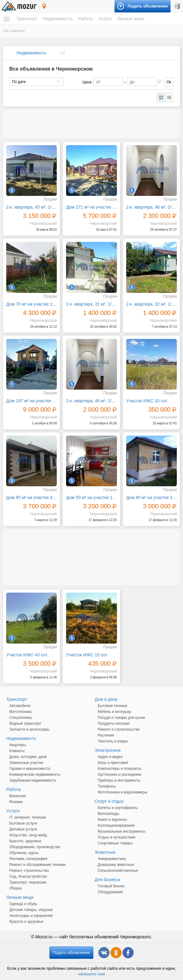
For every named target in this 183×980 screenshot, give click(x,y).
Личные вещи (131, 19)
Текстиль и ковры (113, 741)
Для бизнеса (107, 880)
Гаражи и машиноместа (30, 769)
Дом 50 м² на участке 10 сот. (91, 497)
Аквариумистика (112, 859)
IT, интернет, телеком (27, 817)
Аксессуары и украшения (31, 916)
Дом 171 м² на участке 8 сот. (91, 207)
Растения (106, 735)
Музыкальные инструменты (122, 831)
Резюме (16, 802)
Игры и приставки (113, 763)
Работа (85, 19)
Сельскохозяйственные (118, 871)
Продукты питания (114, 723)
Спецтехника (20, 718)
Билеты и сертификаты (118, 808)
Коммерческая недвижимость (35, 774)
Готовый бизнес (111, 886)
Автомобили (20, 706)
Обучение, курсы (24, 853)
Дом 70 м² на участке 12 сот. (31, 304)
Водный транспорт (25, 723)
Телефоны (107, 786)
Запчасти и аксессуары (29, 729)
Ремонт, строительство (29, 871)
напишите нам (91, 974)
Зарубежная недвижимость (33, 780)
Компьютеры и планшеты (120, 769)
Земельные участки (26, 763)
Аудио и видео (110, 757)
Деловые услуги (23, 829)
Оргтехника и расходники (120, 774)
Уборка (16, 888)
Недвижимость (58, 19)
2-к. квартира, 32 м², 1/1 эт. (152, 304)
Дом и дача (106, 699)
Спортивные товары (115, 843)
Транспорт (27, 19)
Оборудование (110, 892)
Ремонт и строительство (119, 729)
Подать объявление (71, 952)
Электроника (108, 750)
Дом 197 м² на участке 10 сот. (31, 401)
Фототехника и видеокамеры (123, 792)
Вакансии (18, 796)
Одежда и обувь (23, 904)
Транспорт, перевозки (28, 882)
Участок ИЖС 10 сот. (147, 401)
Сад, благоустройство (28, 876)
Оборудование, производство (35, 847)
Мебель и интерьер (114, 712)
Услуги (105, 19)
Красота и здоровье (26, 922)
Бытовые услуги (23, 823)
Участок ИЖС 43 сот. (27, 655)
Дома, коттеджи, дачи (28, 757)
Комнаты (17, 751)
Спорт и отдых (109, 801)
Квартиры (18, 745)
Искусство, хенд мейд (28, 835)
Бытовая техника (112, 706)
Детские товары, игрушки (31, 910)
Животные (105, 852)
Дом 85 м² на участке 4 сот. (31, 497)
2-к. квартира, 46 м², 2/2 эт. (152, 207)
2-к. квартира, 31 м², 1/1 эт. (91, 304)
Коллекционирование (116, 825)
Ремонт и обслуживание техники (37, 865)
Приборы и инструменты (119, 780)
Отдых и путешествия (116, 837)
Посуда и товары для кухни (121, 718)
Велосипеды (108, 814)
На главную (14, 31)
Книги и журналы (112, 820)
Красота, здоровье (25, 841)
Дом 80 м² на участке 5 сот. (152, 497)
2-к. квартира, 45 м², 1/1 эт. (31, 207)
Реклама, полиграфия (28, 859)
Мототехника (20, 712)
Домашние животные (116, 865)
